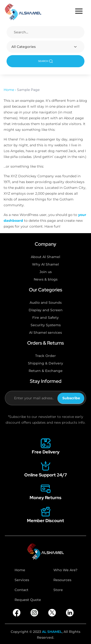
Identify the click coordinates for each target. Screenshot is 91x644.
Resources (62, 580)
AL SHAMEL (52, 632)
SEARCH (46, 61)
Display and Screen (46, 310)
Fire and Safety (45, 318)
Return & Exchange (46, 371)
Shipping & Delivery (45, 363)
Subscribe (71, 398)
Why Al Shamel (45, 264)
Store (58, 590)
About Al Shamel (45, 257)
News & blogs (46, 279)
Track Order (45, 356)
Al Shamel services (45, 333)
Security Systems (46, 325)
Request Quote (28, 600)
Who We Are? (65, 570)
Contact (21, 590)
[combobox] (45, 47)
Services (22, 580)
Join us (46, 272)
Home (20, 570)
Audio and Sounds (46, 303)
